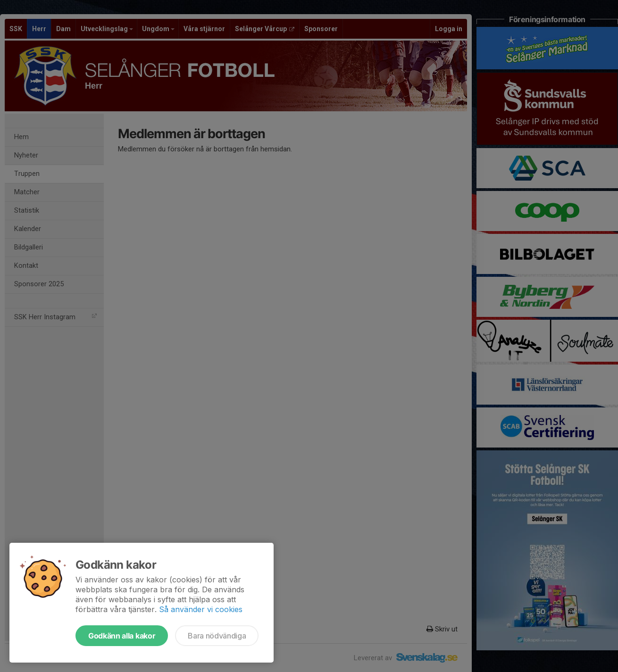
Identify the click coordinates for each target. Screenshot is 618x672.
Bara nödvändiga (217, 636)
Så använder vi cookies (201, 609)
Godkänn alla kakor (122, 636)
